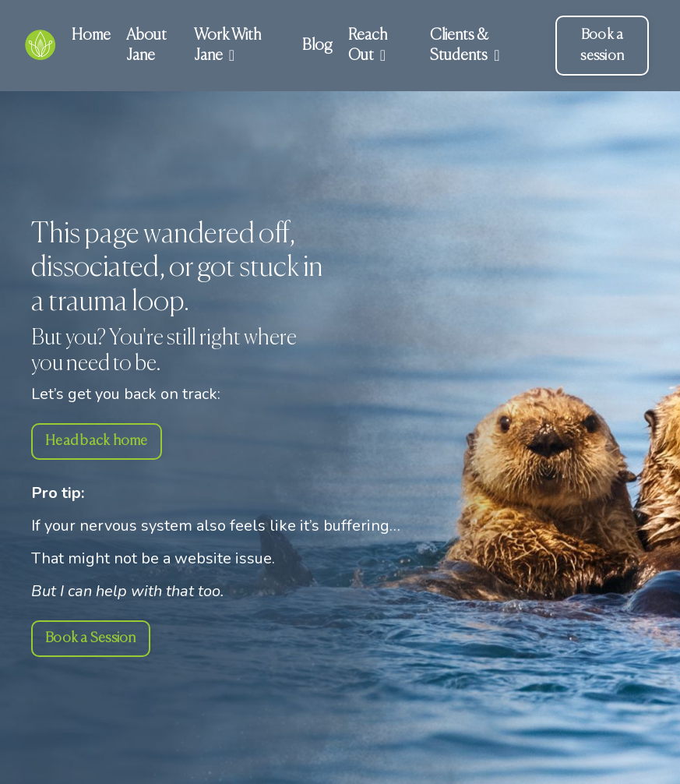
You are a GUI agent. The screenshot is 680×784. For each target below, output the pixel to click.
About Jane (146, 46)
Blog (317, 46)
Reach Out (368, 46)
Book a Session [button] (91, 638)
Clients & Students (465, 46)
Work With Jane (227, 46)
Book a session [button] (602, 46)
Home (91, 35)
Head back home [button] (97, 441)
